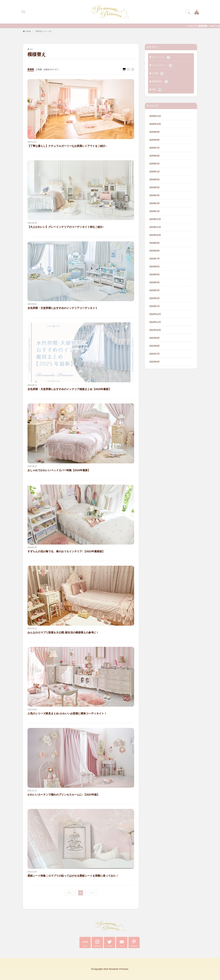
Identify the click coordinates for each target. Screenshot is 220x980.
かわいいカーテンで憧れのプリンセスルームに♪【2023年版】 (63, 795)
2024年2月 (155, 203)
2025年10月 (155, 124)
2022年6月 (155, 362)
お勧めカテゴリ (51, 69)
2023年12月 (155, 219)
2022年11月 (155, 322)
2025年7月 (155, 148)
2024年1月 (155, 211)
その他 (158, 73)
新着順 (31, 69)
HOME (28, 31)
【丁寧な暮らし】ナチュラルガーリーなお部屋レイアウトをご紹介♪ (67, 146)
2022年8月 (155, 346)
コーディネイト (162, 65)
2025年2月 (155, 164)
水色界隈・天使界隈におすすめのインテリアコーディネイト (63, 308)
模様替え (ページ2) (43, 31)
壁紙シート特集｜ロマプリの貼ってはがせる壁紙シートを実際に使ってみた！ (73, 876)
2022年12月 (155, 314)
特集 (157, 90)
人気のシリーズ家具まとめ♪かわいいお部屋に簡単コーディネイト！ (67, 714)
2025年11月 (155, 116)
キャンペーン (161, 57)
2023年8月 (155, 251)
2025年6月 (155, 156)
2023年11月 (155, 227)
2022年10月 (155, 330)
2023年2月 (155, 298)
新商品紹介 (160, 82)
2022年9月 (155, 338)
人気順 (39, 69)
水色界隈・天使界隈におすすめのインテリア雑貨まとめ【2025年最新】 (69, 389)
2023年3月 (155, 290)
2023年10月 (155, 235)
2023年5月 (155, 275)
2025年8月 (155, 140)
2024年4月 (155, 195)
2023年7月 (155, 259)
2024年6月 (155, 179)
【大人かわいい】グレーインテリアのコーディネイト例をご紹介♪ (66, 227)
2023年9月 (155, 243)
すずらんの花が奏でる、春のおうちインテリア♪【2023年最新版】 (66, 551)
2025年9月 (155, 132)
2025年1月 (155, 172)
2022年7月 (155, 354)
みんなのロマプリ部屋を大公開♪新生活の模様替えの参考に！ (63, 633)
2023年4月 (155, 283)
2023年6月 (155, 267)
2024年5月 (155, 187)
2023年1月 (155, 306)
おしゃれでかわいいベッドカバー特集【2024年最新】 (59, 470)
